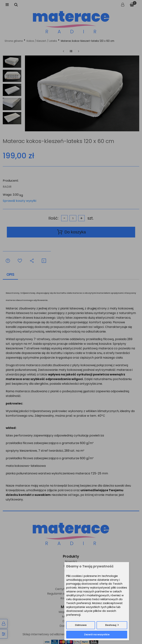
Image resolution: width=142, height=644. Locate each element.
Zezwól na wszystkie (97, 634)
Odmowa (81, 625)
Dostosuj (111, 625)
